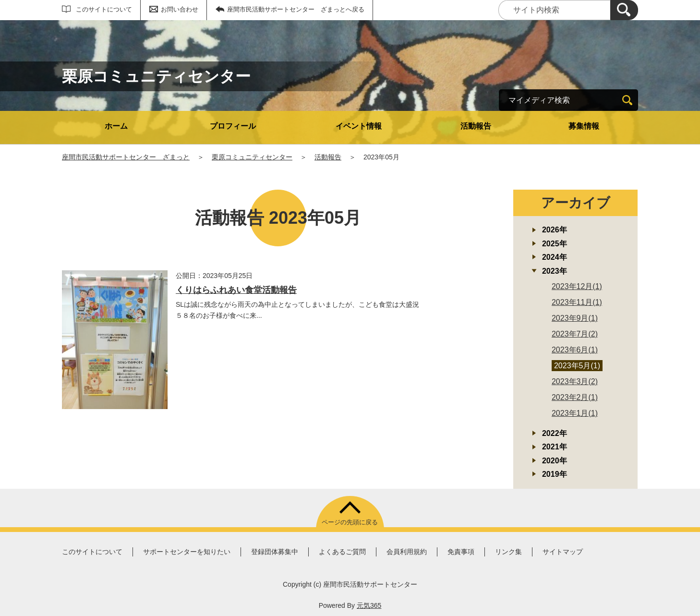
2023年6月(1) (575, 350)
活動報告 (476, 126)
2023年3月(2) (575, 381)
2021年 (555, 447)
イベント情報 (359, 126)
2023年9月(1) (575, 318)
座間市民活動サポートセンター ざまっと (126, 157)
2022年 (555, 433)
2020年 (555, 461)
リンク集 (508, 552)
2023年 (555, 271)
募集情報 (584, 126)
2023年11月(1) (577, 302)
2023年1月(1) (575, 413)
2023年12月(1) (577, 286)
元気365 (369, 605)
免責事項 (461, 552)
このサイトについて (104, 9)
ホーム (116, 126)
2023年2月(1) (575, 397)
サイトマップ (563, 552)
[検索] (624, 10)
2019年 (555, 474)
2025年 (555, 244)
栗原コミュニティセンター (252, 157)
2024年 (555, 257)
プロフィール (233, 126)
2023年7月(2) (575, 334)
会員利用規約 (407, 552)
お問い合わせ (180, 9)
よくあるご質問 (342, 552)
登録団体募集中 (275, 552)
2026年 (555, 230)
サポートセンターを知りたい (187, 552)
